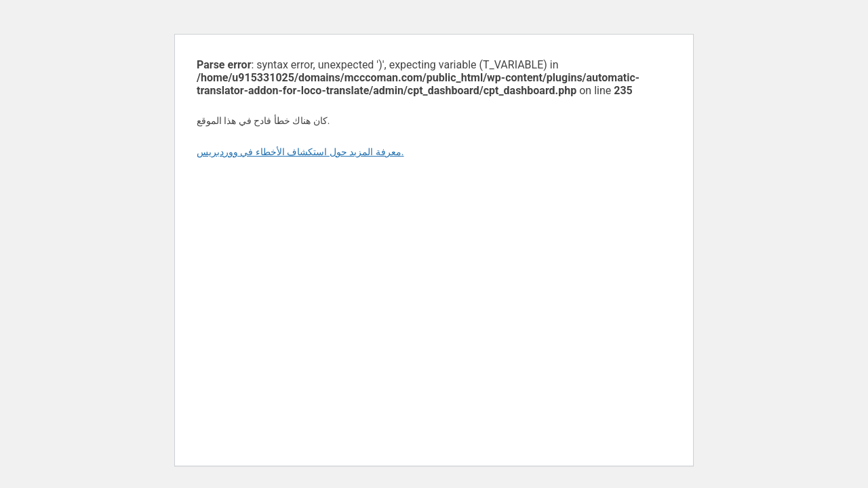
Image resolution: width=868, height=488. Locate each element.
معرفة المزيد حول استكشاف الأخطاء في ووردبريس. (300, 152)
